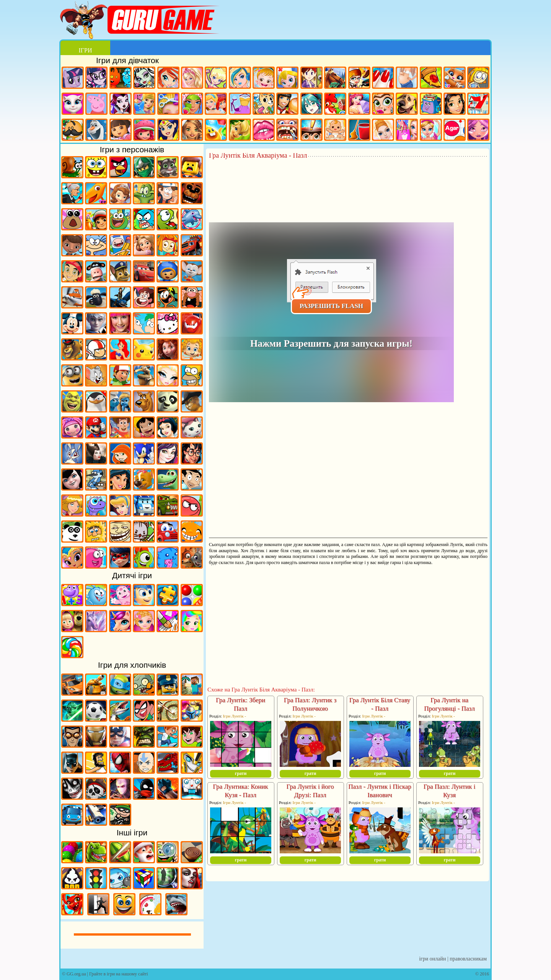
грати (241, 773)
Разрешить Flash (331, 306)
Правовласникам (468, 959)
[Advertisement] (348, 180)
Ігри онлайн (432, 959)
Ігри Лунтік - (234, 716)
